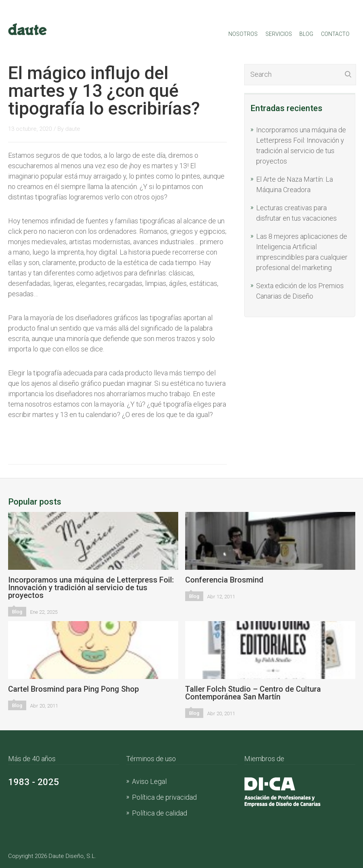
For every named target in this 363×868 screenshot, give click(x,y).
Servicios (279, 34)
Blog (306, 34)
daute (73, 129)
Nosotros (243, 34)
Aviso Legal (149, 781)
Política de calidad (160, 813)
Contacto (335, 34)
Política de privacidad (164, 797)
